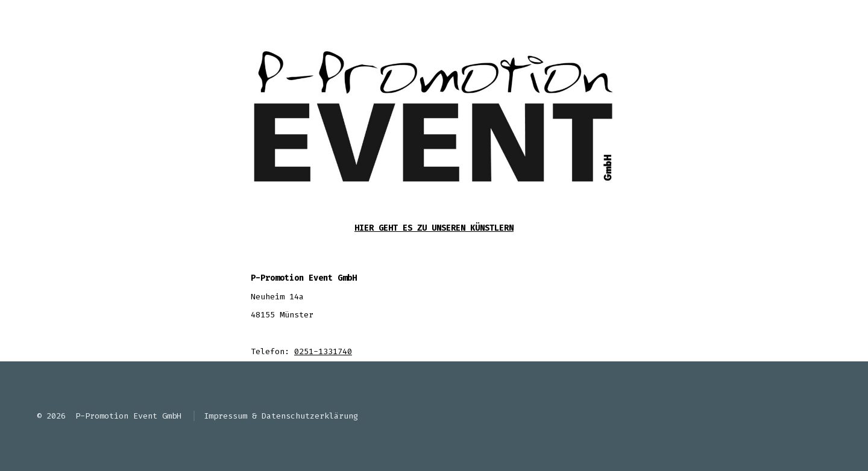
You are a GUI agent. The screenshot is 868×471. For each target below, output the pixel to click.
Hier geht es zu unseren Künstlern (434, 228)
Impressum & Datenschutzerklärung (281, 416)
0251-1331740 (323, 351)
